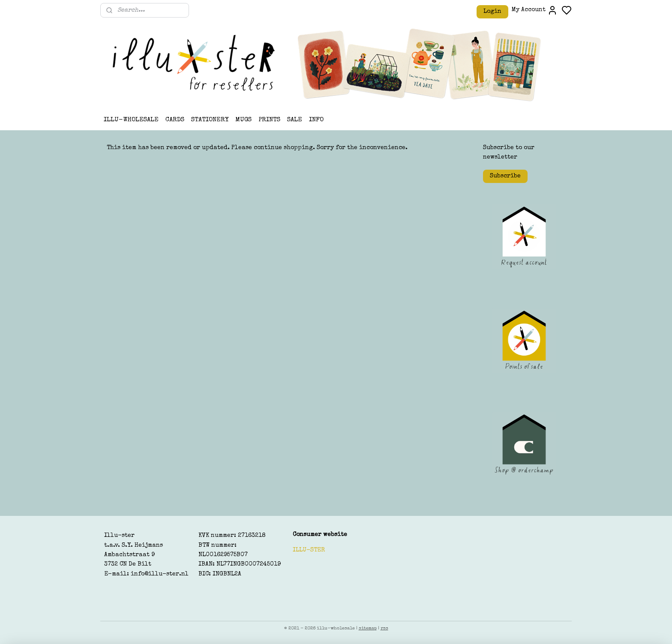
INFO (316, 120)
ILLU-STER (309, 550)
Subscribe (505, 176)
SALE (295, 120)
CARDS (175, 120)
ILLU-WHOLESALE (131, 120)
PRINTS (269, 120)
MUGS (243, 120)
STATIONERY (210, 120)
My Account (535, 10)
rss (384, 628)
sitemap (368, 628)
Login (492, 12)
